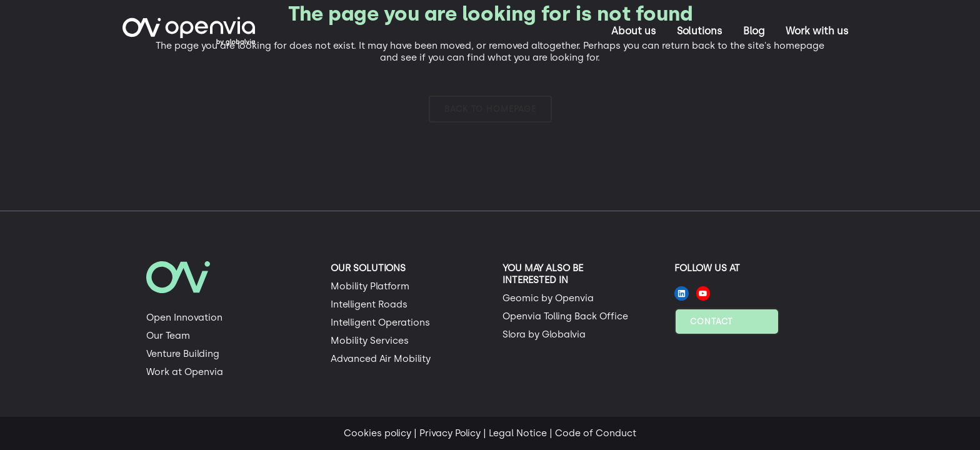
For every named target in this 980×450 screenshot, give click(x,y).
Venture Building (183, 354)
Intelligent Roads (369, 304)
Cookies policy (377, 433)
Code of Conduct (596, 433)
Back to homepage (490, 109)
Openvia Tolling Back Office (565, 316)
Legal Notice (518, 433)
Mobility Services (370, 341)
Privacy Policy (450, 433)
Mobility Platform (370, 286)
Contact (711, 322)
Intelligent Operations (380, 322)
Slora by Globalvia (544, 334)
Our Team (168, 336)
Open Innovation (184, 317)
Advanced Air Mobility (381, 359)
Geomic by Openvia (548, 298)
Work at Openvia (185, 372)
